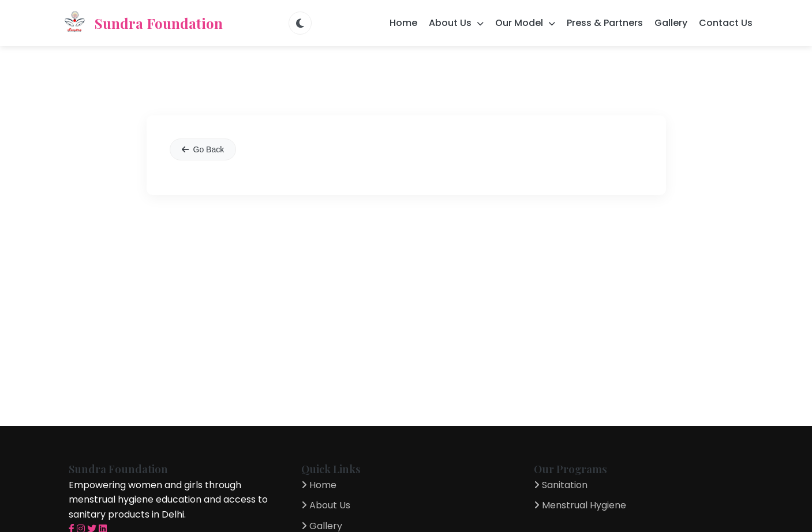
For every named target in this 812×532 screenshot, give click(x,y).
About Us (326, 505)
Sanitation (561, 485)
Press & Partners (605, 23)
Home (403, 23)
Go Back (203, 149)
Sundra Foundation (141, 23)
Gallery (671, 23)
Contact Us (726, 23)
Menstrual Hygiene (580, 505)
